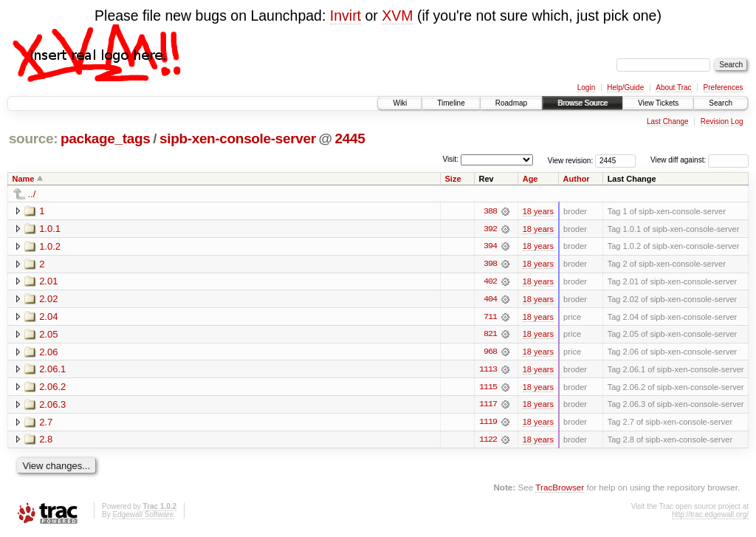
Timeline (451, 103)
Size (453, 179)
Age (530, 179)
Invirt (346, 16)
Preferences (724, 88)
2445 (350, 138)
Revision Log (722, 122)
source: (33, 138)
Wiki (400, 103)
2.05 (48, 335)
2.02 (48, 300)
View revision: (571, 160)
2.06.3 (52, 406)
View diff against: (700, 160)
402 (490, 282)
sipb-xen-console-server (238, 138)
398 (490, 264)
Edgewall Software (143, 517)
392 (490, 229)
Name (24, 179)
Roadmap (511, 103)
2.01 (48, 282)
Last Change (668, 122)
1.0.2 (50, 246)
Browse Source (583, 103)
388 (490, 211)
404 (490, 300)
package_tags (106, 138)
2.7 (46, 424)
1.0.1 (50, 229)
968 (490, 353)
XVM (397, 16)
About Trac (673, 88)
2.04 (48, 317)
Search (721, 103)
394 (490, 247)
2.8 (46, 441)
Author (577, 179)
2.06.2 (52, 388)
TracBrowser (560, 489)
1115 (488, 389)
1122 (488, 442)
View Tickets (658, 103)
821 (490, 335)
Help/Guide (625, 88)
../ (32, 194)
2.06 (48, 353)
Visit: (450, 159)
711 (490, 318)
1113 (488, 371)
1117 (488, 406)
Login (586, 88)
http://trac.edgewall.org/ (710, 517)
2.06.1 (52, 370)
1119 (488, 424)
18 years (538, 211)
